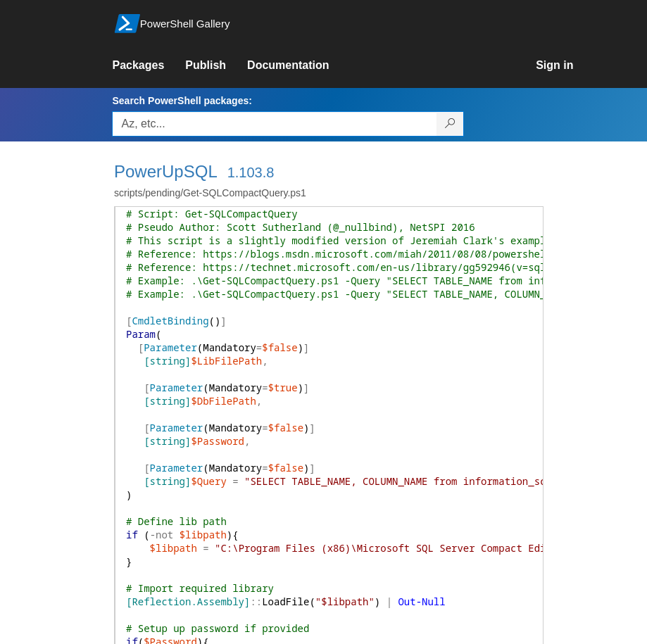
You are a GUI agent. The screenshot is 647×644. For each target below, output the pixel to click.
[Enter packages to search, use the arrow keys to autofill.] (275, 124)
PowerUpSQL (166, 171)
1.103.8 (251, 172)
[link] (149, 65)
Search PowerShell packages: (182, 101)
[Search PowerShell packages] (450, 124)
